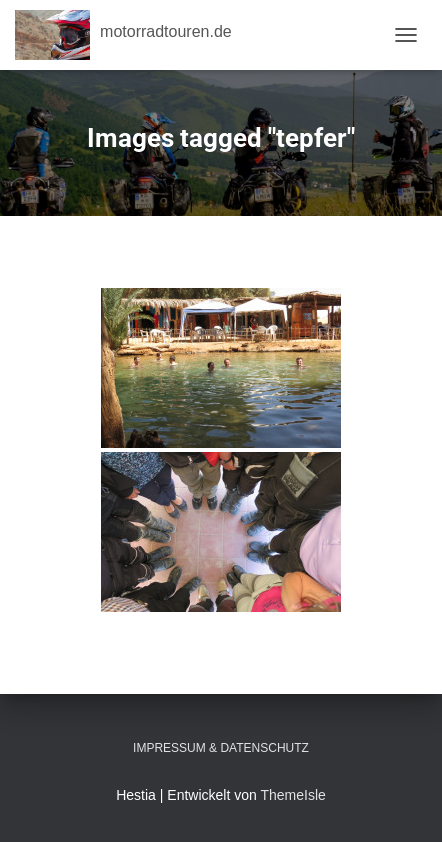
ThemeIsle (292, 795)
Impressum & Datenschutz (221, 748)
